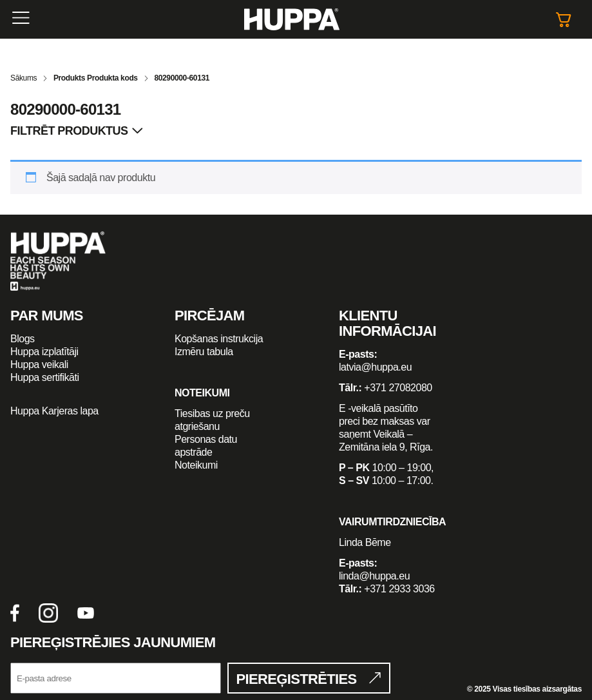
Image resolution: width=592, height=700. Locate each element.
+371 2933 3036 (399, 589)
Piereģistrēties (297, 679)
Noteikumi (196, 465)
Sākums (24, 78)
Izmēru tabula (204, 352)
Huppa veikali (39, 365)
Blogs (23, 339)
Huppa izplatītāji (44, 352)
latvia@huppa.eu (375, 367)
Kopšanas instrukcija (219, 339)
